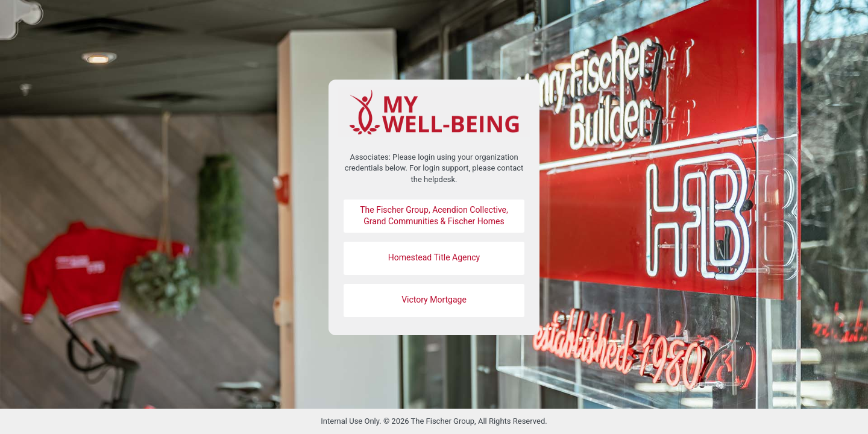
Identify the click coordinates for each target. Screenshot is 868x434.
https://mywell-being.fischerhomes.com (434, 112)
